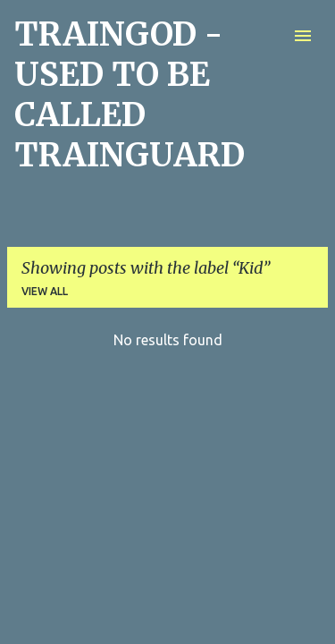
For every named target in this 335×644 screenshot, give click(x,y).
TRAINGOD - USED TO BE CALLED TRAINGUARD (130, 95)
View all (45, 291)
